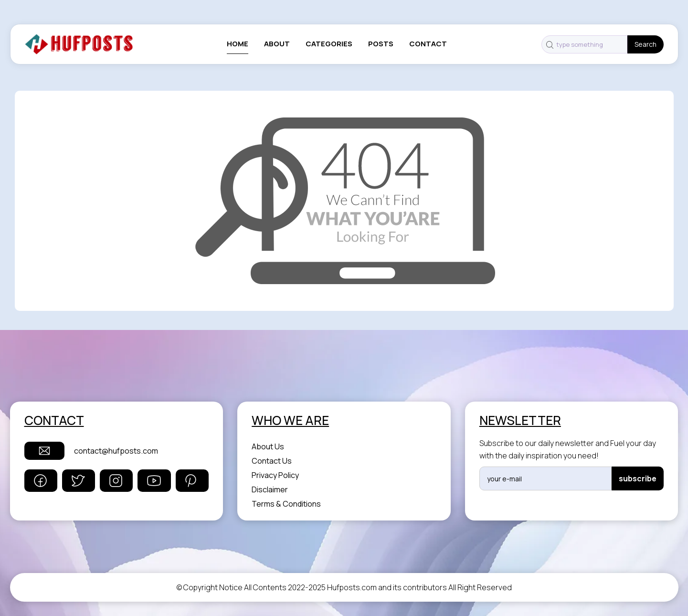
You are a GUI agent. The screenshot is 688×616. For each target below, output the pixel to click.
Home (238, 44)
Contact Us (272, 461)
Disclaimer (270, 489)
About (277, 44)
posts (381, 44)
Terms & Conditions (286, 504)
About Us (268, 446)
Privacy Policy (275, 475)
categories (329, 44)
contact (428, 44)
